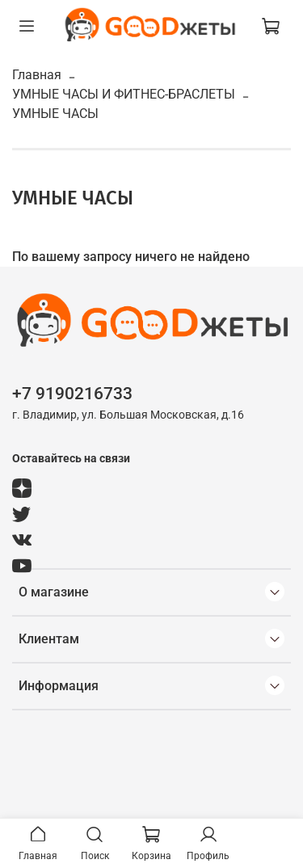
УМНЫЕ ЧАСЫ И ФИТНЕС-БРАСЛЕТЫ (124, 94)
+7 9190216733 (72, 394)
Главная (37, 75)
